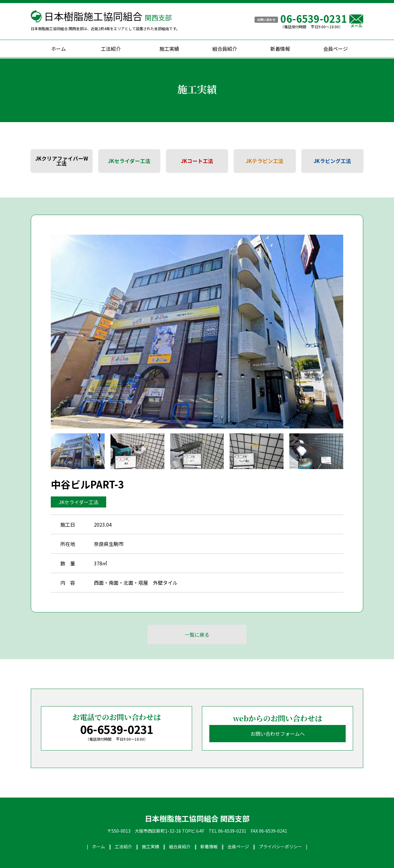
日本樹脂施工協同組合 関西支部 (197, 818)
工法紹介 (111, 49)
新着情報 (280, 49)
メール (356, 21)
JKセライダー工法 (129, 161)
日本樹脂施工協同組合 (108, 16)
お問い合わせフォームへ (278, 734)
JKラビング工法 (332, 161)
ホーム (58, 49)
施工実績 (169, 49)
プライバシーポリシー (280, 846)
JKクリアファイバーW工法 (62, 161)
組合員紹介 (225, 49)
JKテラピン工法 (265, 161)
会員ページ (336, 49)
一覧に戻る (197, 635)
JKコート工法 (197, 161)
